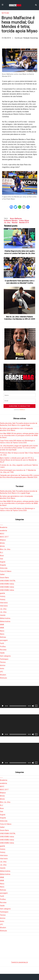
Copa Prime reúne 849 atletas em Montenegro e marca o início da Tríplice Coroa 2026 (17, 442)
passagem (4, 640)
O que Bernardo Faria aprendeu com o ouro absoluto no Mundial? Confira (20, 282)
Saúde (2, 653)
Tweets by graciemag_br (19, 962)
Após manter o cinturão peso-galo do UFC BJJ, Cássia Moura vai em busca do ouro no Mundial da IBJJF (18, 460)
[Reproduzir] (3, 706)
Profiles (3, 647)
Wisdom (3, 675)
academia (3, 531)
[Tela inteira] (36, 706)
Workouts (3, 678)
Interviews (4, 603)
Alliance (3, 540)
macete (3, 615)
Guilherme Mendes (11, 221)
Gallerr (2, 574)
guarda (2, 593)
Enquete (3, 565)
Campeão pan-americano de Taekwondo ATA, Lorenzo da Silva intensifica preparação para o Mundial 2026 (19, 476)
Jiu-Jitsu (7, 223)
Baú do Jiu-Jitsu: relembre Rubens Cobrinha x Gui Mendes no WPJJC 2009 (20, 318)
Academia (4, 527)
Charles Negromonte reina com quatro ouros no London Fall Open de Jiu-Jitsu (19, 252)
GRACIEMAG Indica (7, 584)
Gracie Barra (4, 578)
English (3, 562)
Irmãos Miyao (24, 221)
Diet (2, 559)
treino (2, 669)
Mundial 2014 (24, 223)
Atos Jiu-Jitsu (5, 549)
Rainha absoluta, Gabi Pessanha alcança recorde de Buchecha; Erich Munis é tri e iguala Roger (19, 424)
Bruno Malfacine (16, 219)
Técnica (3, 662)
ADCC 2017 (4, 537)
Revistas (3, 650)
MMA (2, 625)
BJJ (1, 552)
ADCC (2, 534)
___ (1, 524)
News (2, 631)
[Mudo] (33, 706)
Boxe (2, 556)
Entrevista (4, 568)
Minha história (5, 618)
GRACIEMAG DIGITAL (8, 581)
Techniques (4, 659)
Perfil (2, 643)
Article (2, 543)
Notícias (5, 13)
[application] (19, 697)
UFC (2, 672)
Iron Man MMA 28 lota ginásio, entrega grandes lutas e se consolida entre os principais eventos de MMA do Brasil (19, 435)
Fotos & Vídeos (6, 571)
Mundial (15, 223)
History (3, 596)
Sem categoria (5, 656)
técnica (3, 665)
